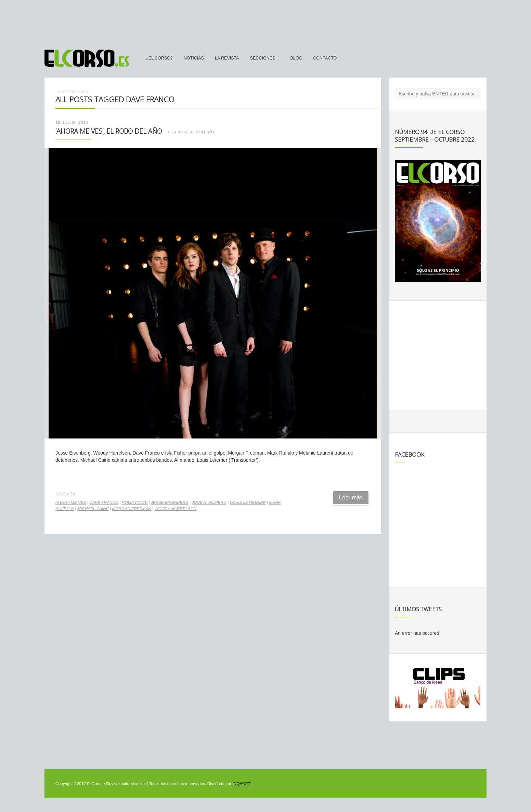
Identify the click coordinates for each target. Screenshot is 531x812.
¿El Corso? (159, 58)
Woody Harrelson (175, 509)
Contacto (325, 58)
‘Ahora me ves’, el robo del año (109, 131)
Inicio (61, 91)
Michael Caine (93, 509)
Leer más (351, 497)
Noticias (194, 58)
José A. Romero (196, 132)
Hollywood (135, 502)
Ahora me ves (71, 502)
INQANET (241, 784)
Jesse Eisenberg (170, 502)
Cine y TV (65, 494)
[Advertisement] (265, 22)
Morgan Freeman (131, 509)
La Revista (227, 58)
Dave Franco (104, 502)
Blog (296, 58)
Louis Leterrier (248, 502)
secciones (263, 58)
